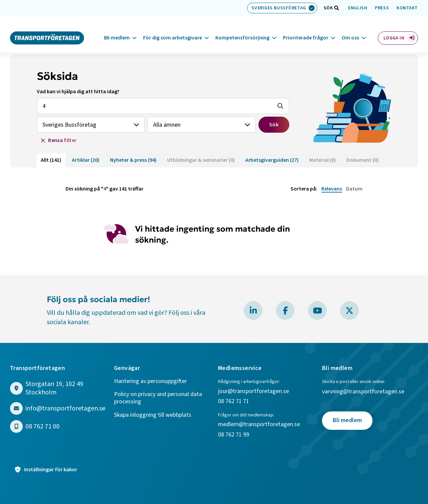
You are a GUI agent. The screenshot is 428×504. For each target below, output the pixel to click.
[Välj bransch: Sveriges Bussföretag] (282, 8)
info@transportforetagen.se (65, 409)
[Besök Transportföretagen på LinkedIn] (253, 310)
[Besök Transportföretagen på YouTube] (317, 310)
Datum (354, 189)
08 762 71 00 (42, 427)
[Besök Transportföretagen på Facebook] (285, 310)
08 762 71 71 (234, 402)
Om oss (350, 30)
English (358, 8)
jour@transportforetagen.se (253, 392)
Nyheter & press (133, 160)
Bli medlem (117, 30)
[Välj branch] (91, 125)
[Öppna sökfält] (328, 8)
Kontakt (407, 8)
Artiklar (86, 160)
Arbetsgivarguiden (272, 160)
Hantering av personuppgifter (150, 382)
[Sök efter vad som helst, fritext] (163, 106)
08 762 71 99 (234, 435)
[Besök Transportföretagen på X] (349, 310)
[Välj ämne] (201, 125)
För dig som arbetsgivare (173, 30)
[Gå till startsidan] (47, 29)
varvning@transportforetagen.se (363, 392)
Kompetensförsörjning (242, 30)
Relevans (332, 189)
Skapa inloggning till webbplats (153, 415)
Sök (274, 125)
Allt (51, 160)
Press (382, 8)
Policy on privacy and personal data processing (158, 398)
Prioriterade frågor (306, 30)
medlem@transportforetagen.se (259, 425)
